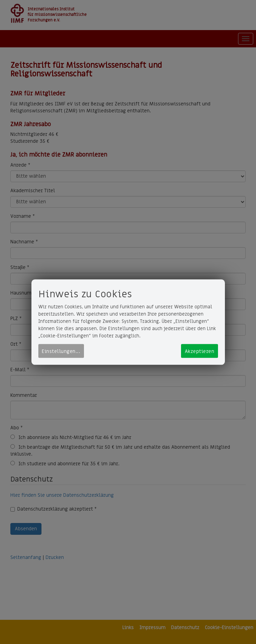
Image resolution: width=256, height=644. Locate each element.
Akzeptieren (200, 351)
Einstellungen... (61, 351)
